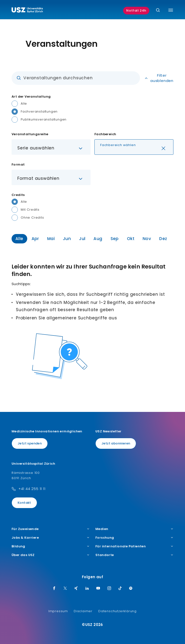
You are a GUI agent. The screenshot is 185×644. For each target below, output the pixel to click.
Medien (134, 529)
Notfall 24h (136, 10)
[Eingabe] (76, 78)
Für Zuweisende (51, 529)
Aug (98, 239)
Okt (131, 239)
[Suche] (158, 10)
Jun (67, 239)
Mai (51, 239)
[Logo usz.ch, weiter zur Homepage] (27, 11)
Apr (35, 239)
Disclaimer (83, 611)
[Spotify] (131, 589)
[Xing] (76, 589)
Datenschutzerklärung (117, 611)
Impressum (58, 611)
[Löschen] (163, 149)
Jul (82, 239)
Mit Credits (30, 210)
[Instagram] (109, 589)
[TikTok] (120, 589)
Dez (163, 239)
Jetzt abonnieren (116, 443)
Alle (24, 104)
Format (18, 165)
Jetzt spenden (30, 443)
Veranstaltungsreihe (30, 134)
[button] (51, 147)
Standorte (134, 555)
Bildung (51, 546)
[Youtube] (98, 589)
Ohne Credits (32, 218)
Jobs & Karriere (51, 538)
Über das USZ (51, 555)
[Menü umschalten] (171, 10)
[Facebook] (54, 589)
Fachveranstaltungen (39, 111)
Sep (115, 239)
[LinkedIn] (87, 589)
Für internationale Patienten (134, 546)
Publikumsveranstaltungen (44, 119)
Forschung (134, 538)
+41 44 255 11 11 (32, 489)
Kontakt (24, 503)
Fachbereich (105, 134)
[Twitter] (65, 589)
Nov (147, 239)
